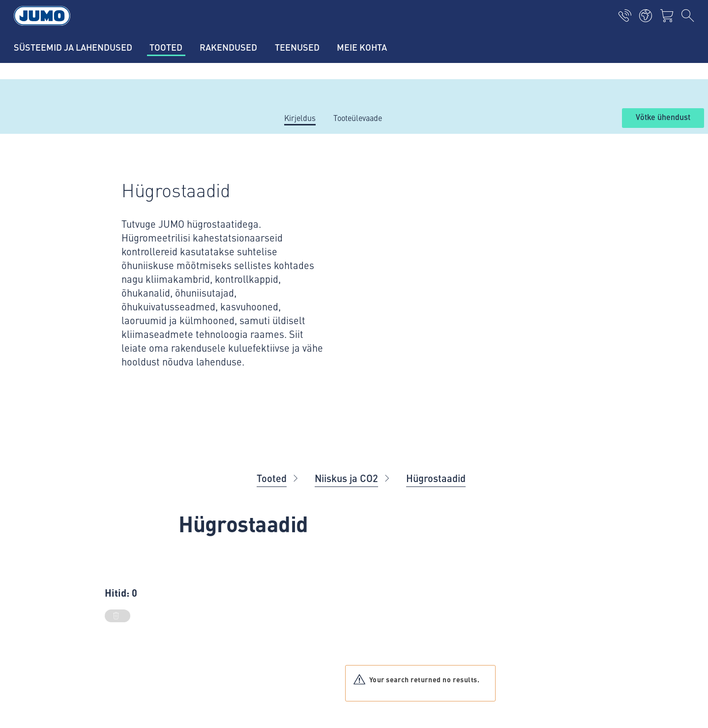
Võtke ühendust (663, 118)
